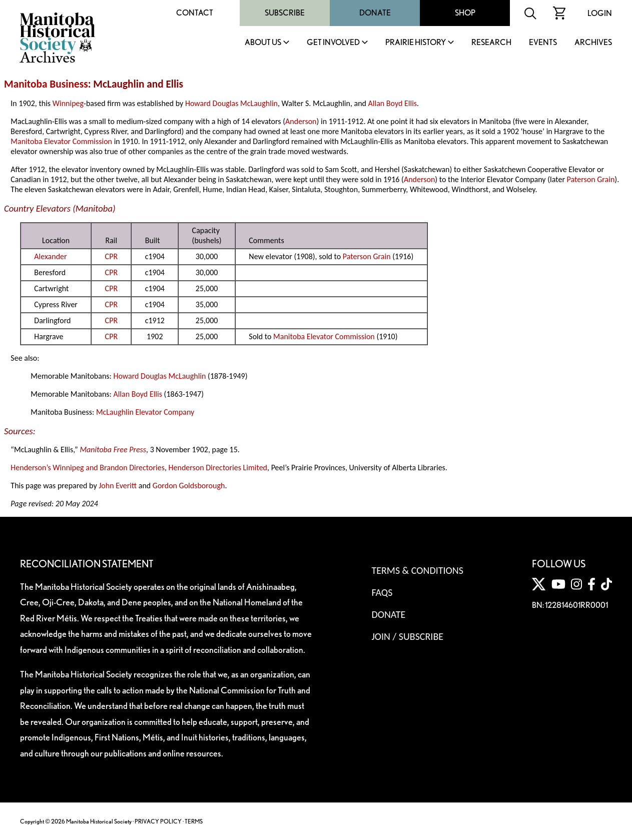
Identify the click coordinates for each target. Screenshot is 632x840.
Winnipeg (68, 103)
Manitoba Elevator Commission (61, 141)
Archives (593, 43)
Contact (195, 13)
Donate (375, 13)
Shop (465, 13)
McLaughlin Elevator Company (145, 412)
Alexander (50, 256)
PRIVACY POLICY (158, 821)
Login (600, 13)
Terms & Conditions (417, 570)
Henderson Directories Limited (218, 468)
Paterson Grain (591, 179)
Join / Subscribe (407, 636)
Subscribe (285, 13)
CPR (111, 256)
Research (491, 43)
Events (543, 43)
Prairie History (416, 43)
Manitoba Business (46, 84)
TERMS (194, 821)
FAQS (382, 592)
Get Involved (333, 43)
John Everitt (118, 486)
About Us (263, 43)
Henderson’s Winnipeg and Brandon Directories (88, 468)
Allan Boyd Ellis (393, 103)
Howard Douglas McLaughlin (231, 103)
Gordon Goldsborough (189, 486)
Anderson (301, 121)
